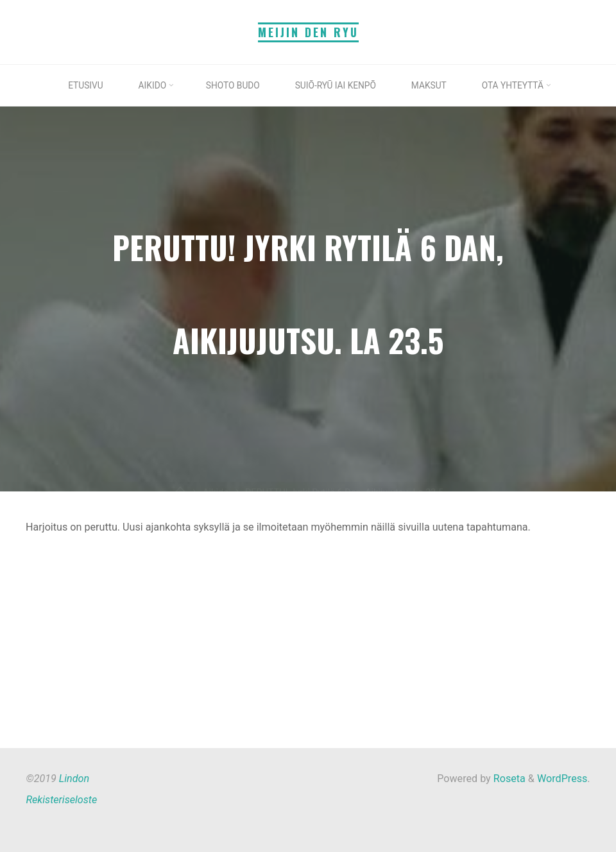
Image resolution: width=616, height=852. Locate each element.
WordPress (562, 779)
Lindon (74, 779)
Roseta (508, 779)
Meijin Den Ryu (308, 32)
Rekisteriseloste (61, 800)
